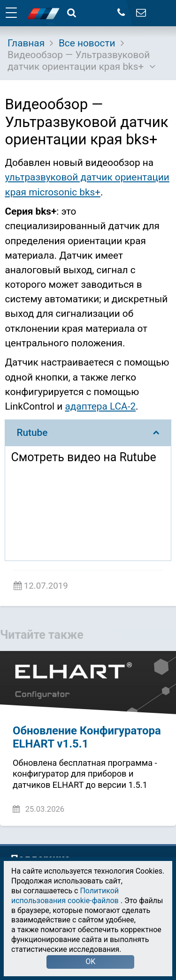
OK (90, 961)
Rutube (88, 433)
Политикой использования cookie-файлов (65, 896)
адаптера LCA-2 (100, 406)
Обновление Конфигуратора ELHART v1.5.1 (87, 737)
